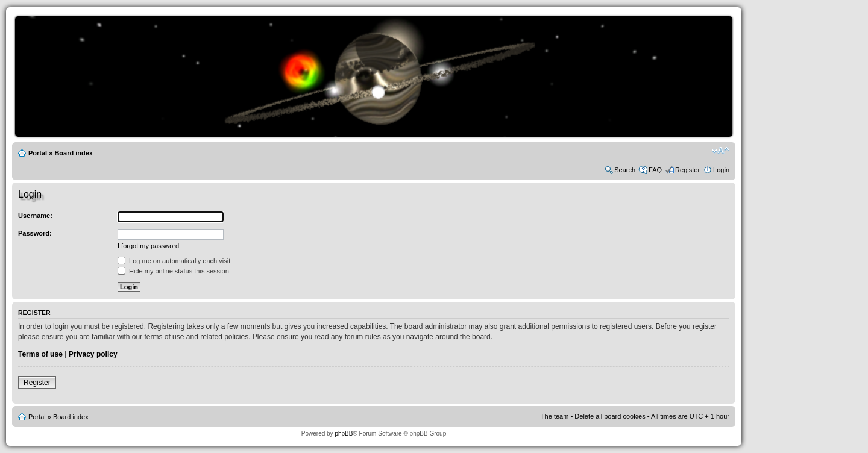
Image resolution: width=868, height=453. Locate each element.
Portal (38, 153)
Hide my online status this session (173, 271)
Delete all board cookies (610, 416)
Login (721, 170)
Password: (35, 233)
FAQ (655, 170)
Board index (74, 153)
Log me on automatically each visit (174, 261)
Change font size (721, 151)
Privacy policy (93, 354)
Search (625, 170)
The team (555, 416)
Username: (35, 216)
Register (687, 170)
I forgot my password (148, 246)
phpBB (344, 433)
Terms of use (40, 354)
